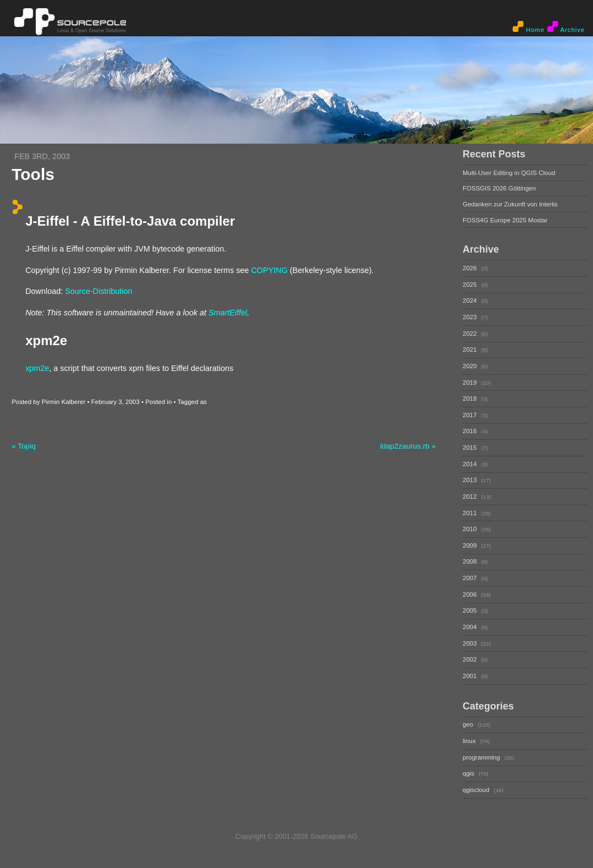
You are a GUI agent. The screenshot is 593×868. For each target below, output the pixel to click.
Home (529, 27)
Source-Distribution (98, 291)
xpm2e (37, 368)
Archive (566, 27)
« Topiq (24, 446)
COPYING (269, 270)
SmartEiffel (228, 312)
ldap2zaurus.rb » (408, 446)
